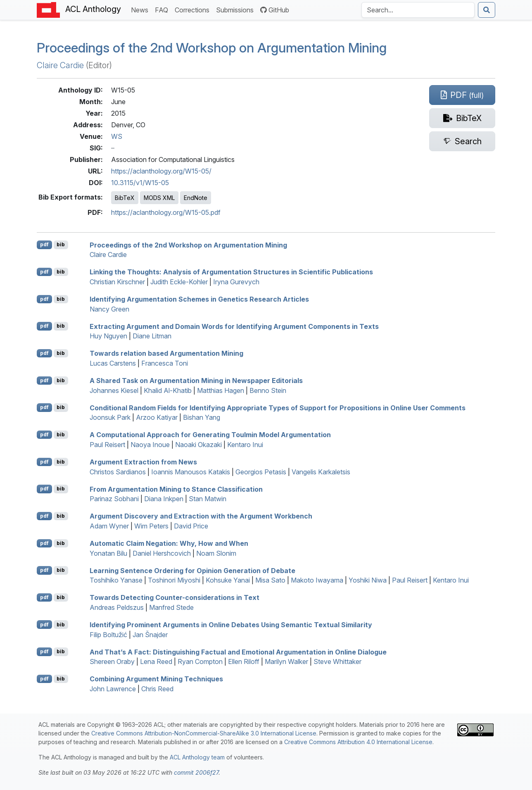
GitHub (275, 10)
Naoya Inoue (150, 445)
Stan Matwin (208, 499)
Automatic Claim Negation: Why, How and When (169, 543)
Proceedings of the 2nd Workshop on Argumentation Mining (212, 48)
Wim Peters (151, 526)
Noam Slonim (216, 553)
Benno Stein (268, 390)
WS (117, 136)
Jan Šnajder (150, 635)
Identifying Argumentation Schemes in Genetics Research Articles (199, 299)
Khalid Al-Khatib (168, 390)
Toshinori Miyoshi (174, 580)
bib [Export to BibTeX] (61, 244)
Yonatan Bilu (108, 553)
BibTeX (125, 198)
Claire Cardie (60, 65)
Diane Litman (152, 336)
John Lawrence (113, 689)
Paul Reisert (107, 445)
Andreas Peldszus (117, 607)
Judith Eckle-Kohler (179, 282)
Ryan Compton (200, 662)
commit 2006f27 (196, 772)
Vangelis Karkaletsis (321, 472)
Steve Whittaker (337, 662)
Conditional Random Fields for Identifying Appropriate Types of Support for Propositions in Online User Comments (278, 407)
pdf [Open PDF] (44, 244)
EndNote (196, 198)
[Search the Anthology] (418, 10)
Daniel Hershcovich (162, 553)
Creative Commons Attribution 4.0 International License (358, 742)
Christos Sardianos (118, 472)
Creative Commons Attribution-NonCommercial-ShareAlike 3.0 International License (204, 733)
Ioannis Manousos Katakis (191, 472)
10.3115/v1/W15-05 (140, 183)
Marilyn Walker (286, 662)
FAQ (163, 9)
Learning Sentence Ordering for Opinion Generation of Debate (192, 570)
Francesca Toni (165, 363)
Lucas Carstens (113, 363)
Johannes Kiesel (114, 390)
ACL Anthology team (197, 757)
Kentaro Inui (245, 445)
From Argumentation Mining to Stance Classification (176, 489)
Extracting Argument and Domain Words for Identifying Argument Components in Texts (234, 326)
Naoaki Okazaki (198, 445)
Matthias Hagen (221, 390)
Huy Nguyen (108, 336)
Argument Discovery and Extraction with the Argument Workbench (201, 516)
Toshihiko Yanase (116, 580)
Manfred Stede (171, 607)
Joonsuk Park (110, 417)
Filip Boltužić (108, 635)
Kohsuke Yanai (228, 580)
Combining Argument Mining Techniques (156, 679)
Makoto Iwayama (317, 580)
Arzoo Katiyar (157, 417)
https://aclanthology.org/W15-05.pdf (166, 212)
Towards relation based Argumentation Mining (166, 353)
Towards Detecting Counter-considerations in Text (175, 597)
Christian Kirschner (117, 282)
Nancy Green (109, 309)
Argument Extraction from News (143, 462)
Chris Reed (157, 689)
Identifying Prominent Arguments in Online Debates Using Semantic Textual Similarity (231, 625)
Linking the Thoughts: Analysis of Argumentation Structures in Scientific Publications (231, 272)
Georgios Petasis (261, 472)
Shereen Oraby (112, 662)
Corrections (194, 9)
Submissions (236, 9)
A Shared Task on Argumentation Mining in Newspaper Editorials (196, 381)
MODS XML (159, 198)
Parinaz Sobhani (114, 499)
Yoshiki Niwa (368, 580)
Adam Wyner (109, 526)
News (141, 9)
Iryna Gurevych (236, 282)
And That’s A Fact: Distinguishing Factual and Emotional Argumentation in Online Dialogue (238, 652)
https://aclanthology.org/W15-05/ (161, 171)
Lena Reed (156, 662)
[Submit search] (487, 10)
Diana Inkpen (164, 499)
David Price (191, 526)
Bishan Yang (202, 417)
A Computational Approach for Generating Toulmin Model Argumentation (210, 435)
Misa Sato (270, 580)
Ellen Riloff (244, 662)
